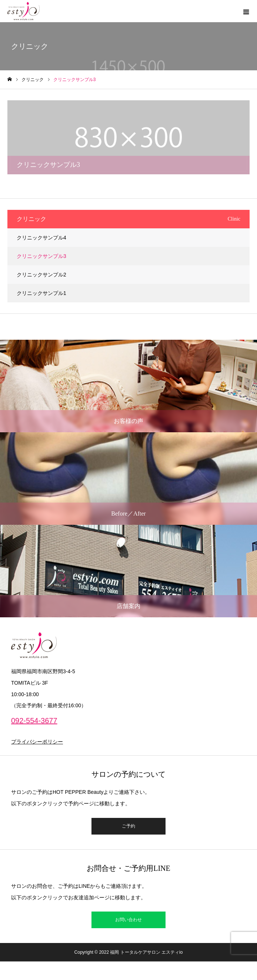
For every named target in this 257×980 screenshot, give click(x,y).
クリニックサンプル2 (41, 275)
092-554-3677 (34, 721)
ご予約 (128, 826)
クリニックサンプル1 (41, 293)
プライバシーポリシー (37, 742)
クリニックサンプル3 (41, 256)
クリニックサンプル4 (41, 238)
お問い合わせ (128, 920)
